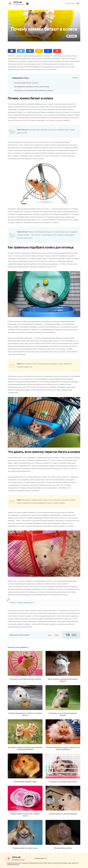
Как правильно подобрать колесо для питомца (32, 87)
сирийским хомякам (16, 264)
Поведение (35, 36)
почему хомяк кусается (25, 603)
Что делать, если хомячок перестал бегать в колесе (34, 90)
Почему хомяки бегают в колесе (26, 83)
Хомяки (29, 36)
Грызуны (23, 36)
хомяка (38, 104)
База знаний (16, 36)
